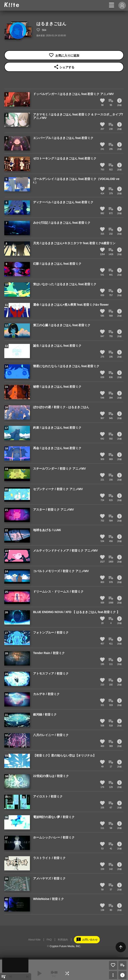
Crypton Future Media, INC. (65, 946)
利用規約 (63, 940)
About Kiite (34, 940)
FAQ (49, 940)
